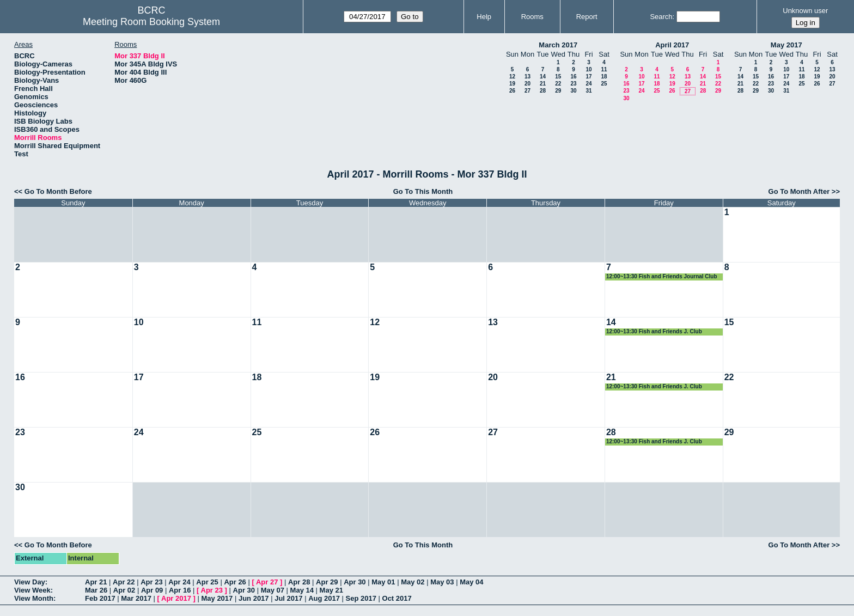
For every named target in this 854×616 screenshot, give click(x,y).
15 (558, 77)
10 (588, 69)
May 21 (331, 590)
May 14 (302, 590)
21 (543, 84)
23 (573, 84)
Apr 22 (124, 582)
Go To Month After (799, 191)
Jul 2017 (288, 598)
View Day (30, 582)
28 (543, 91)
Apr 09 (152, 590)
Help (484, 17)
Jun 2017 (254, 598)
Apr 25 (207, 582)
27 (527, 91)
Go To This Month (423, 191)
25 (604, 84)
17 (588, 77)
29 (558, 91)
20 (527, 84)
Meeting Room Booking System (151, 22)
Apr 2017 (176, 598)
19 (512, 84)
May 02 (413, 582)
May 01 (383, 582)
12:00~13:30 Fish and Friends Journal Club (662, 276)
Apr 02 (124, 590)
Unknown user (805, 11)
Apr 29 (327, 582)
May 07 (273, 590)
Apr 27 (267, 582)
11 (604, 69)
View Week (32, 590)
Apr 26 (235, 582)
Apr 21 (96, 582)
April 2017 (672, 45)
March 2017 (558, 45)
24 (588, 84)
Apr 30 (355, 582)
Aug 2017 (324, 598)
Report (587, 17)
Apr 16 (180, 590)
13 (527, 77)
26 (512, 91)
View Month (34, 598)
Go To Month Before (58, 191)
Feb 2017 (100, 598)
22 (558, 84)
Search (661, 17)
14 (543, 77)
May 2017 (786, 45)
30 (573, 91)
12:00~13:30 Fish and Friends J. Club (654, 331)
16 (573, 77)
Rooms (532, 17)
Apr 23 (151, 582)
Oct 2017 (397, 598)
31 (588, 91)
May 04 (471, 582)
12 (512, 77)
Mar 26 (96, 590)
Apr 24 (179, 582)
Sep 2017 (361, 598)
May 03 (442, 582)
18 (604, 77)
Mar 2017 (136, 598)
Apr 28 (299, 582)
